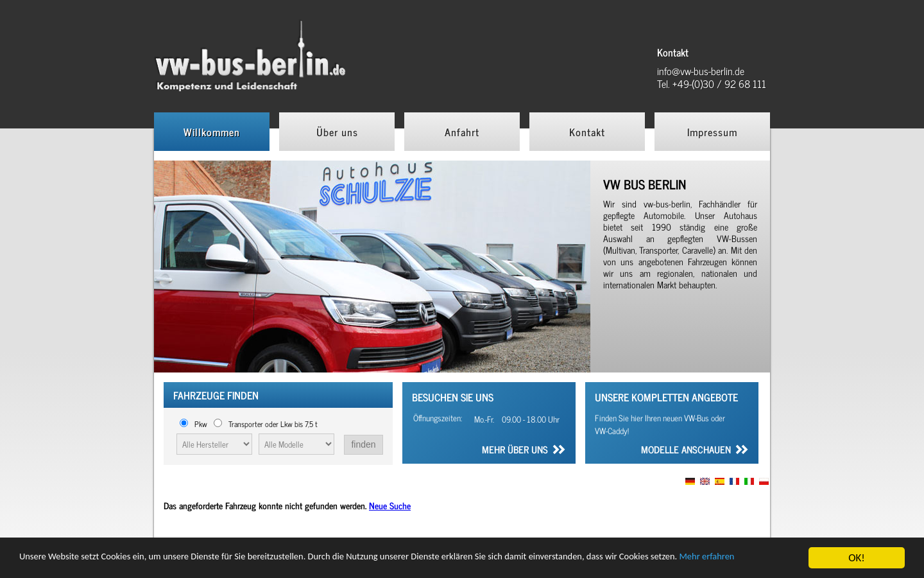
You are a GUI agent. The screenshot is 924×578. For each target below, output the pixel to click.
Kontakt (587, 132)
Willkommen (212, 132)
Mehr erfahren (52, 564)
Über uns (337, 132)
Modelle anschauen (686, 451)
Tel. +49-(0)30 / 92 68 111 (712, 83)
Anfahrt (462, 132)
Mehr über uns (515, 451)
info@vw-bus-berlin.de (701, 71)
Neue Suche (390, 505)
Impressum (712, 132)
